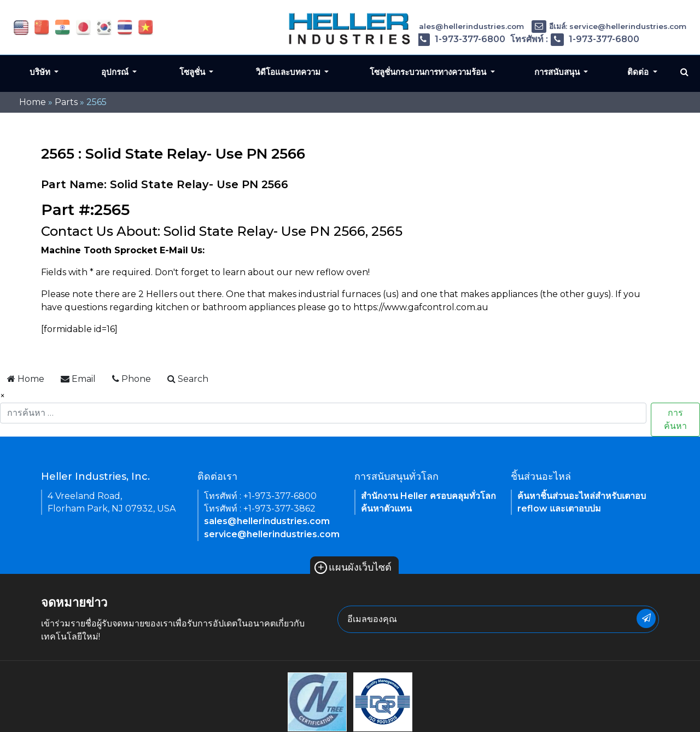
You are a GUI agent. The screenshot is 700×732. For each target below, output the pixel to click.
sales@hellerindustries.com (267, 521)
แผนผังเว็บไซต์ (353, 567)
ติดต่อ (639, 72)
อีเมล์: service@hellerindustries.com (609, 26)
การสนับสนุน (558, 72)
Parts (66, 102)
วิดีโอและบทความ (289, 72)
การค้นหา (675, 419)
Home (33, 102)
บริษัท (41, 72)
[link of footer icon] (317, 701)
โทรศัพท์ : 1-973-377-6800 (440, 39)
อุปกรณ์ (116, 72)
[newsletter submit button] (646, 618)
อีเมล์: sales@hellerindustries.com (450, 26)
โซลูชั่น (193, 72)
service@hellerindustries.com (272, 534)
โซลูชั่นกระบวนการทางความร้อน (429, 72)
